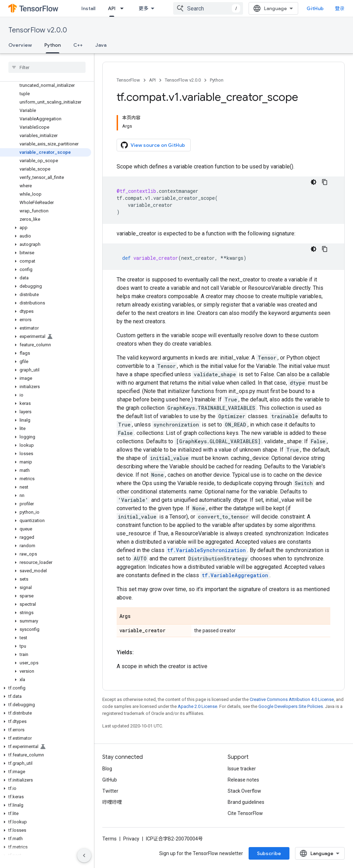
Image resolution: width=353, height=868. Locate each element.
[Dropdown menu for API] (124, 8)
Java (101, 45)
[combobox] (208, 8)
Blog (107, 769)
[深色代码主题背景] (314, 182)
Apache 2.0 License (197, 706)
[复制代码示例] (325, 182)
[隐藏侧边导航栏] (84, 855)
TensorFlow (128, 80)
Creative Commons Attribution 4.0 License (292, 699)
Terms (109, 839)
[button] (46, 228)
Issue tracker (242, 769)
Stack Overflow (244, 791)
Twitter (110, 791)
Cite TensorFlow (245, 813)
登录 (340, 8)
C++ (78, 45)
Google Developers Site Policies (291, 706)
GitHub (315, 8)
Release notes (243, 780)
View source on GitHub (153, 145)
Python (217, 80)
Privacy (131, 839)
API (152, 80)
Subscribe (269, 853)
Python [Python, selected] (53, 45)
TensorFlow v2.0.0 (38, 30)
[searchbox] (47, 67)
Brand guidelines (246, 802)
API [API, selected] (112, 8)
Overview (20, 45)
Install (88, 8)
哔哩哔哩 (112, 802)
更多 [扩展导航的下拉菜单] (144, 8)
